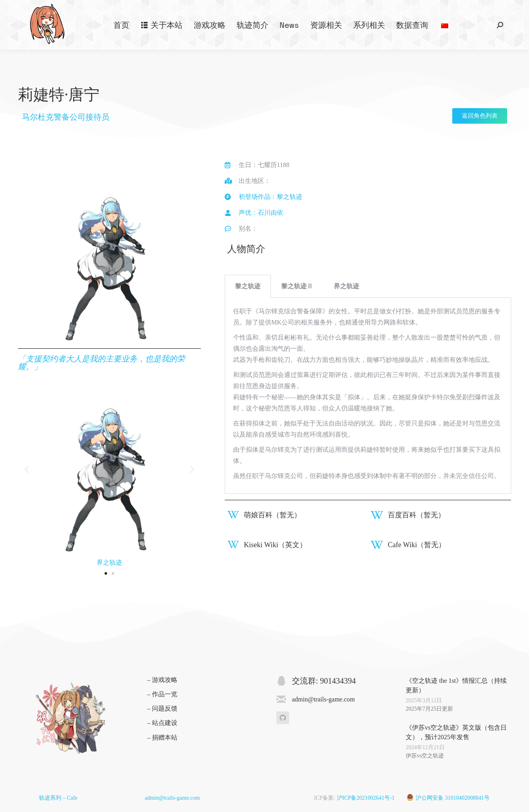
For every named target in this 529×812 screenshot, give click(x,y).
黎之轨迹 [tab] (248, 286)
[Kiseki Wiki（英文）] (233, 545)
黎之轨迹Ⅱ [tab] (297, 286)
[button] (27, 469)
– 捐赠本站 (162, 737)
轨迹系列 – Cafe (58, 798)
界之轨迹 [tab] (346, 286)
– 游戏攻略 (162, 680)
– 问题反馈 (162, 708)
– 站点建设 (162, 723)
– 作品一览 (162, 694)
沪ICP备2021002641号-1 (366, 798)
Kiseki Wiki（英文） (275, 545)
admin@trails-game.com (172, 798)
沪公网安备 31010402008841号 (453, 798)
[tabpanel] (368, 396)
